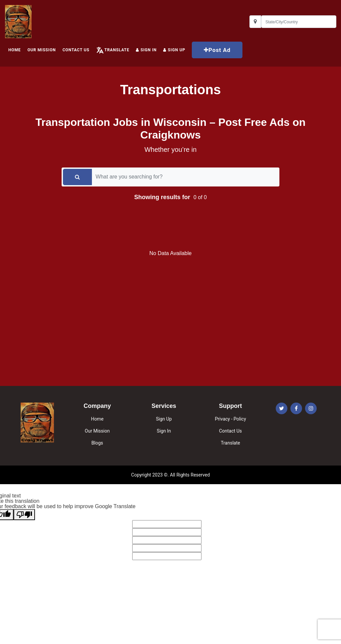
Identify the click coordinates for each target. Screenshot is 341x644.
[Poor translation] (24, 515)
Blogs (97, 443)
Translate (117, 50)
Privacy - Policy (230, 419)
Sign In (146, 50)
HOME (14, 50)
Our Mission (41, 50)
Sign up (174, 50)
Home (97, 419)
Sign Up (164, 419)
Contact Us (76, 50)
